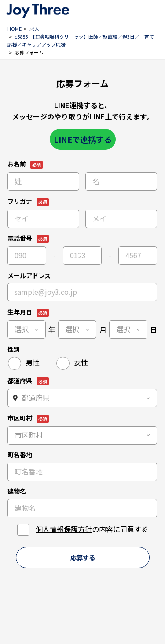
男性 (33, 362)
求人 (34, 29)
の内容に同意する (92, 529)
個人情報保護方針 (64, 529)
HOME (15, 29)
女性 (81, 362)
